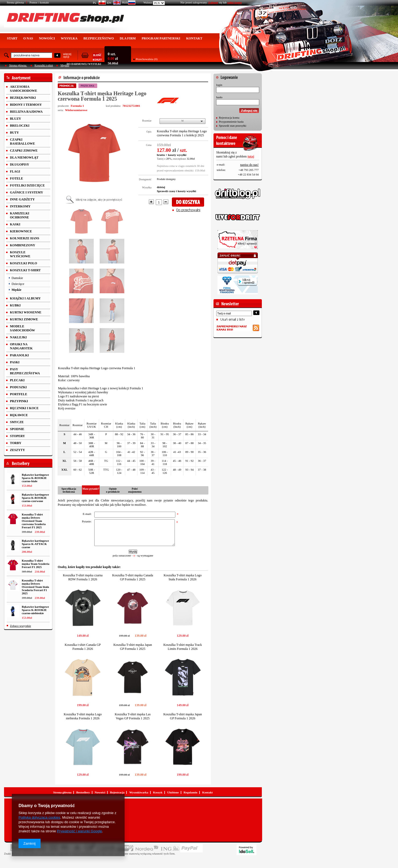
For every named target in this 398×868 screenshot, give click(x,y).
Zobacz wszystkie (21, 626)
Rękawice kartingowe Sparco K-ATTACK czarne (35, 544)
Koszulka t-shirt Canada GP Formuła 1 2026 (83, 647)
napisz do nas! (249, 165)
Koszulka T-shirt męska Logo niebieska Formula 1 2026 (83, 716)
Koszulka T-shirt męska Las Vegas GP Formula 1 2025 (133, 716)
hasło (219, 97)
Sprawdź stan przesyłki (233, 126)
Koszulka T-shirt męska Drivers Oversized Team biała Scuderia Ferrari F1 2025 (35, 587)
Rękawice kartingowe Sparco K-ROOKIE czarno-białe (35, 478)
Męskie (65, 65)
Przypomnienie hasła (231, 122)
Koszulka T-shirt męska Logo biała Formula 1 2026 (183, 577)
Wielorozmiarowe (76, 110)
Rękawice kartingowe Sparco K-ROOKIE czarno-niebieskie (35, 610)
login (219, 85)
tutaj (251, 156)
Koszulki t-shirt (44, 65)
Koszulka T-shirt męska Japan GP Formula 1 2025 (133, 647)
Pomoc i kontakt (39, 2)
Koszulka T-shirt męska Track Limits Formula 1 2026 (183, 647)
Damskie (17, 278)
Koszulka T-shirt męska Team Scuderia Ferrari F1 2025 (36, 564)
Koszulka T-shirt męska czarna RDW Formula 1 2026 (83, 577)
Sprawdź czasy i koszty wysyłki (176, 191)
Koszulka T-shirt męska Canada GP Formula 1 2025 (133, 577)
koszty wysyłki (177, 155)
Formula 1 (77, 106)
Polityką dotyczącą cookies (39, 817)
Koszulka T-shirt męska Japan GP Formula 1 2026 (183, 716)
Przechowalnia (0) (147, 59)
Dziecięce (18, 284)
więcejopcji (67, 55)
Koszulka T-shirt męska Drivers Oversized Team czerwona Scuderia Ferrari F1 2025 (34, 521)
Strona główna (15, 2)
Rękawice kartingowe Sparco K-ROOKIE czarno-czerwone (35, 498)
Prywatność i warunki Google (79, 831)
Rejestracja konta (229, 118)
